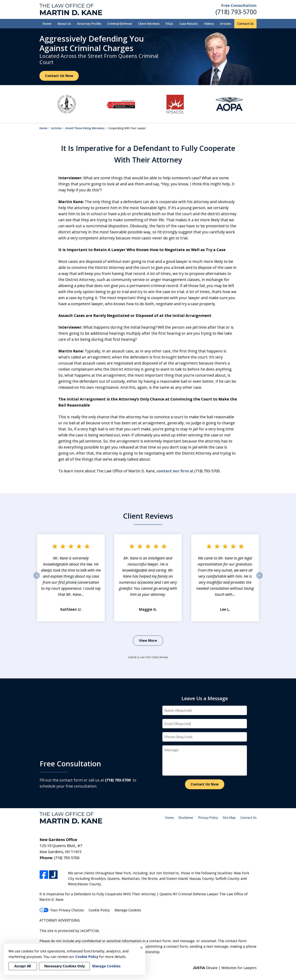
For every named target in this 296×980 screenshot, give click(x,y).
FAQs (169, 24)
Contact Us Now (59, 76)
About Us (64, 24)
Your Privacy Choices (62, 910)
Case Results (189, 24)
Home (47, 24)
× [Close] (142, 947)
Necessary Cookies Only (64, 966)
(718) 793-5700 (236, 12)
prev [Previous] (37, 579)
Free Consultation (239, 5)
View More (148, 640)
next (259, 579)
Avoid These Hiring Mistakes (85, 128)
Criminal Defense (120, 24)
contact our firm (173, 471)
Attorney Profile (89, 24)
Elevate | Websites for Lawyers (225, 968)
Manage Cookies (128, 910)
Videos (209, 24)
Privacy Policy (208, 818)
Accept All (23, 966)
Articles (226, 24)
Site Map (229, 818)
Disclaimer (186, 818)
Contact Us (245, 24)
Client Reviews (149, 24)
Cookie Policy (99, 910)
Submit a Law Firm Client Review (148, 657)
